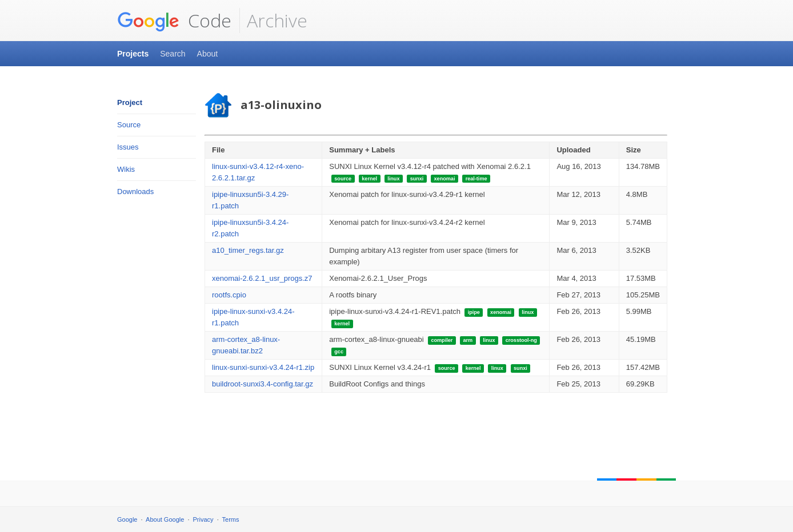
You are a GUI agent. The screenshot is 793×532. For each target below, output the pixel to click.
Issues (128, 147)
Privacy (203, 519)
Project (130, 102)
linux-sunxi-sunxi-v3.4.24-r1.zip (263, 367)
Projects (133, 54)
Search (173, 54)
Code (174, 21)
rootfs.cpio (229, 295)
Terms (231, 519)
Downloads (135, 192)
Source (129, 125)
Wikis (126, 169)
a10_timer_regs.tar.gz (248, 250)
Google (127, 519)
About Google (165, 519)
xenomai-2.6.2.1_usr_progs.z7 (262, 278)
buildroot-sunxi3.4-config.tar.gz (263, 384)
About (208, 54)
